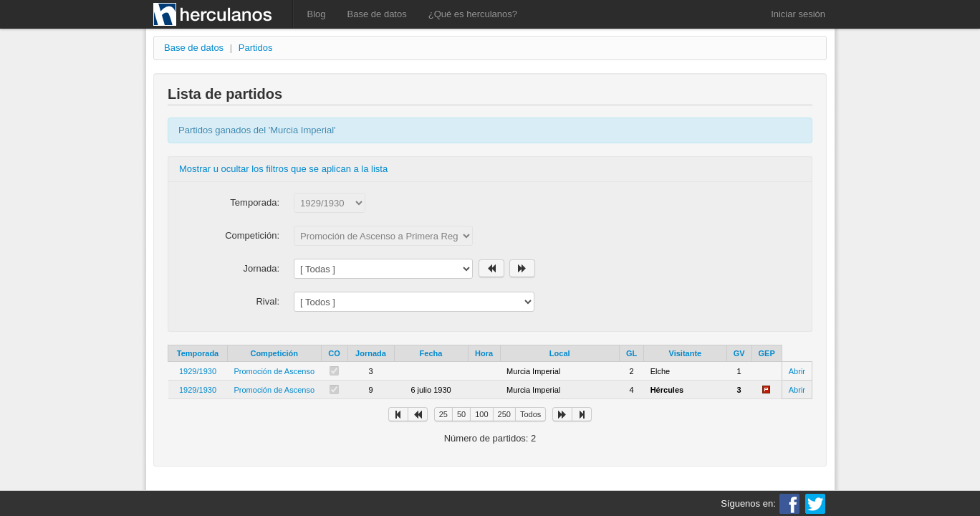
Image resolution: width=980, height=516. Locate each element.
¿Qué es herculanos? (473, 14)
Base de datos (377, 14)
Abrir (797, 371)
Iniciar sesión (798, 14)
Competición (274, 353)
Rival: (268, 301)
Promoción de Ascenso (275, 371)
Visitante (686, 353)
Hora (484, 353)
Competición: (252, 235)
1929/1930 (198, 371)
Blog (317, 14)
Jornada (371, 353)
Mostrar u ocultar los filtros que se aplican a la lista (283, 169)
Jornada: (261, 268)
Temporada (198, 353)
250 (504, 414)
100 (481, 414)
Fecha (431, 353)
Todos (530, 414)
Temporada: (255, 202)
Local (560, 353)
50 (461, 414)
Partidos (256, 48)
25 (443, 414)
